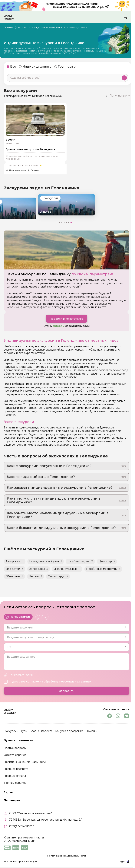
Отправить (67, 691)
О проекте (45, 731)
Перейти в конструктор (67, 319)
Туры (24, 731)
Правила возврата (16, 769)
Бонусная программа (69, 731)
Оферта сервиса (15, 755)
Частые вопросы (15, 748)
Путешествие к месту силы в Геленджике (30, 150)
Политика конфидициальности (25, 762)
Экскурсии (11, 731)
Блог (33, 731)
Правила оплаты (15, 776)
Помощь (91, 731)
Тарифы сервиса (15, 783)
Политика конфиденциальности (67, 856)
